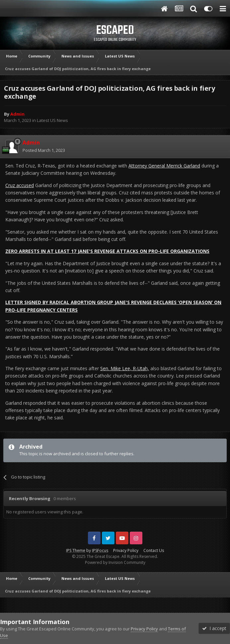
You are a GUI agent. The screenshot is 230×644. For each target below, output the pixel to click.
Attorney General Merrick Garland (164, 166)
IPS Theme (76, 550)
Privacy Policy (126, 550)
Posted (44, 150)
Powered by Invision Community (115, 562)
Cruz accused (20, 185)
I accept (214, 628)
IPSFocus (100, 550)
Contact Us (154, 550)
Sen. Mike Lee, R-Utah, (125, 368)
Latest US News (52, 120)
